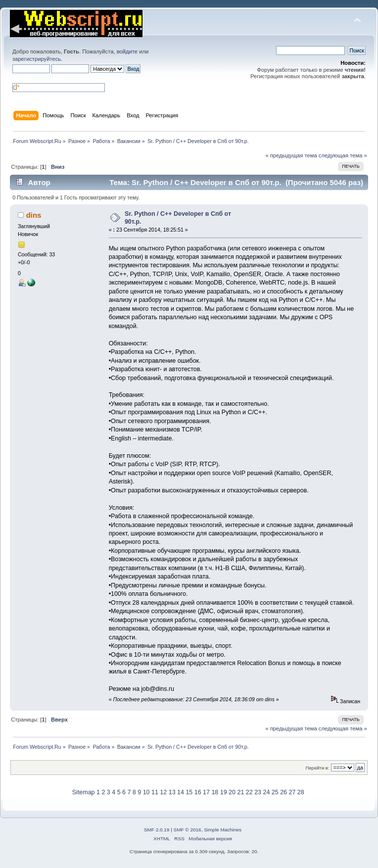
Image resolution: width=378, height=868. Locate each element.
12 (163, 792)
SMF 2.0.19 (157, 830)
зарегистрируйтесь (37, 59)
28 (301, 792)
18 (215, 792)
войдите (127, 51)
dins (34, 215)
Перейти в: (317, 768)
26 (283, 792)
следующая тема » (343, 155)
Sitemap (84, 792)
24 (266, 792)
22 (249, 792)
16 (198, 792)
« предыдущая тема (291, 155)
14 (181, 792)
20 (232, 792)
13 (172, 792)
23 (258, 792)
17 (206, 792)
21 (240, 792)
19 (224, 792)
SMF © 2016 (188, 830)
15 (189, 792)
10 (146, 792)
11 (155, 792)
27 (292, 792)
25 (275, 792)
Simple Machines (223, 830)
